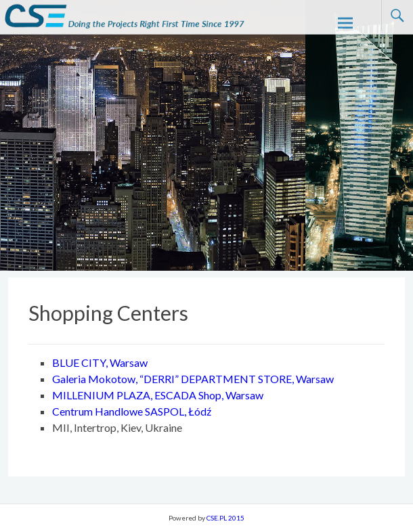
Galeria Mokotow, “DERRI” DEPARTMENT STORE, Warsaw (193, 379)
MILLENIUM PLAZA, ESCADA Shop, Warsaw (158, 395)
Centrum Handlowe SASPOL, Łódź (132, 411)
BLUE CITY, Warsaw (100, 362)
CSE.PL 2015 (225, 518)
